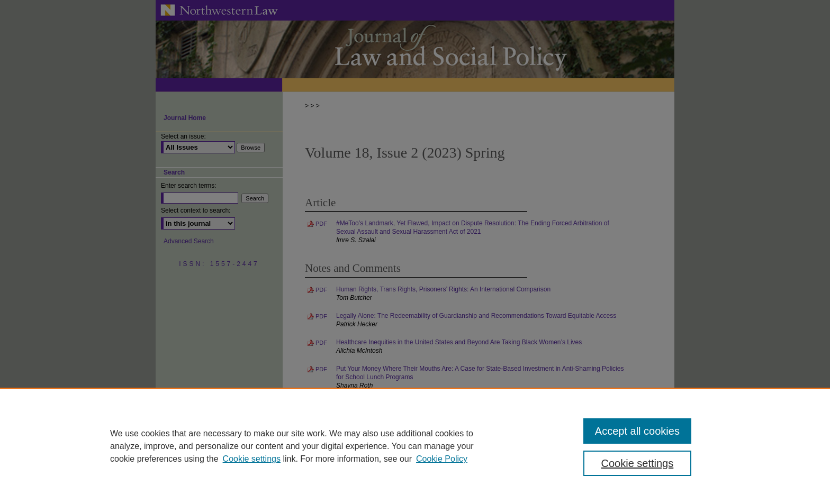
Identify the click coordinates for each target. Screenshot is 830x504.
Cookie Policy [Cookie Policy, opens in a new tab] (442, 459)
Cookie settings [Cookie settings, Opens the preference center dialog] (638, 463)
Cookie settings (252, 459)
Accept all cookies (637, 431)
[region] (415, 446)
